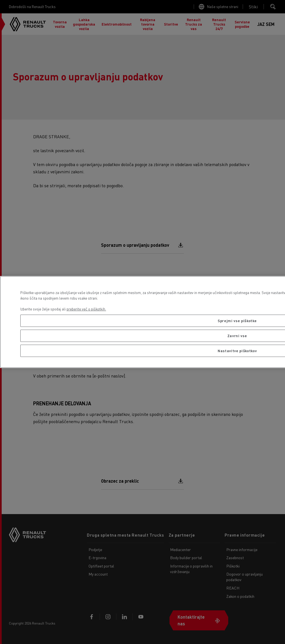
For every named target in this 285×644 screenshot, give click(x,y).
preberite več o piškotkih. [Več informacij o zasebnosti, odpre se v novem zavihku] (86, 309)
